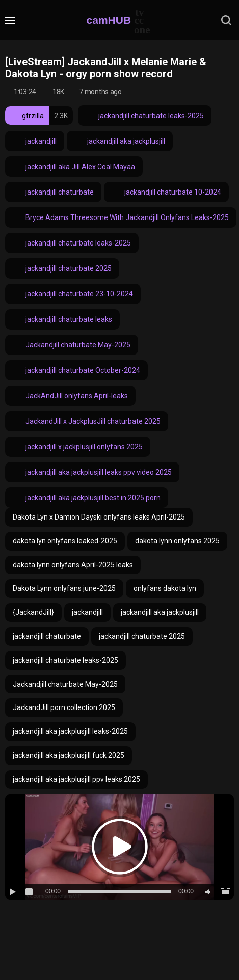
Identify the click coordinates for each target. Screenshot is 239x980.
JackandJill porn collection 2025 (64, 707)
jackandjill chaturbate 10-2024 (166, 192)
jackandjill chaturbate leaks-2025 (145, 116)
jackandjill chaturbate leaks (62, 319)
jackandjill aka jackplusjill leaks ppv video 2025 (92, 472)
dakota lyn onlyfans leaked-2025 (65, 541)
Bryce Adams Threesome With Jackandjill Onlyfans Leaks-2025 (121, 217)
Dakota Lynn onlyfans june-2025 (64, 588)
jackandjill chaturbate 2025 (62, 268)
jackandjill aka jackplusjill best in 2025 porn (87, 498)
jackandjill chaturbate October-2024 (76, 370)
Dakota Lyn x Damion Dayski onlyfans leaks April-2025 (99, 517)
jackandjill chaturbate (53, 192)
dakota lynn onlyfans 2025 (177, 541)
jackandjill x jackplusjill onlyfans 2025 (78, 447)
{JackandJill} (33, 612)
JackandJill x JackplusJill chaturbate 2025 (87, 421)
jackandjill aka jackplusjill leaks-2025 (70, 731)
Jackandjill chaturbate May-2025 (72, 345)
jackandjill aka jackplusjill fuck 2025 (69, 755)
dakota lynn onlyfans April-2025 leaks (73, 565)
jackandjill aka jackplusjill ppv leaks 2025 (76, 779)
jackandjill (35, 141)
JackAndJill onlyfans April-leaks (70, 396)
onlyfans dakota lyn (165, 588)
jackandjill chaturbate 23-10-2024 (73, 294)
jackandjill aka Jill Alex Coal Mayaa (74, 167)
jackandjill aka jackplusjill (120, 141)
